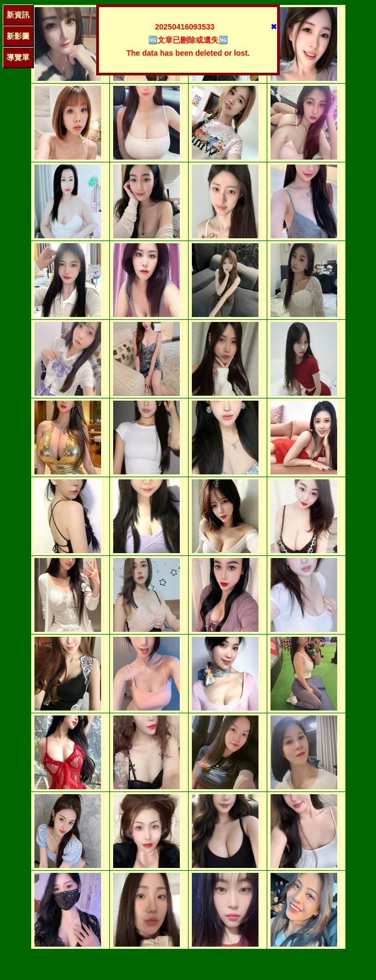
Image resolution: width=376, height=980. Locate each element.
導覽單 (18, 57)
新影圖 (18, 36)
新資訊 (18, 15)
